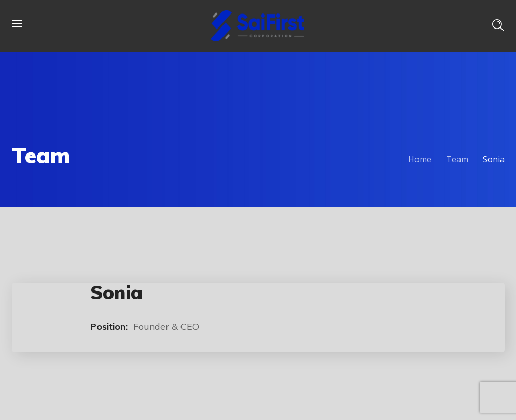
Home (420, 159)
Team (457, 159)
